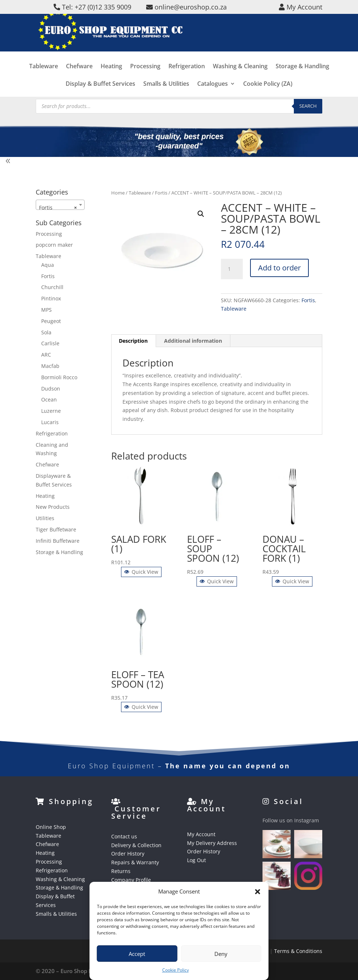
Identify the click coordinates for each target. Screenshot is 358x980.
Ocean (49, 399)
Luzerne (51, 411)
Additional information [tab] (193, 341)
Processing (145, 80)
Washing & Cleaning (240, 80)
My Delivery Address (212, 843)
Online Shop (51, 827)
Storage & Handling (302, 80)
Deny (221, 954)
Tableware (44, 80)
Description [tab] (133, 341)
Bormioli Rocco (59, 377)
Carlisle (50, 343)
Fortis (161, 193)
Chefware (79, 80)
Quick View (141, 572)
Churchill (52, 287)
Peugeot (51, 321)
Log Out (196, 860)
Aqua (48, 265)
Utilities (45, 518)
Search (308, 106)
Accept (137, 954)
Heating (111, 80)
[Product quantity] (232, 269)
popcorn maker (54, 245)
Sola (46, 332)
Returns (121, 871)
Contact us (124, 836)
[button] (258, 892)
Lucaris (50, 422)
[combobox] (60, 205)
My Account (201, 834)
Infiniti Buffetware (58, 541)
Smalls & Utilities (56, 914)
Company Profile (131, 880)
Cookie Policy (176, 970)
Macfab (50, 366)
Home (118, 193)
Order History (128, 854)
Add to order (279, 268)
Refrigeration (187, 80)
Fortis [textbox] (58, 208)
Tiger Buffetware (56, 529)
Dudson (51, 389)
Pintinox (51, 298)
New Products (53, 507)
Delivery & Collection (136, 845)
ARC (46, 355)
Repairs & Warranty (135, 862)
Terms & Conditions (298, 951)
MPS (46, 310)
